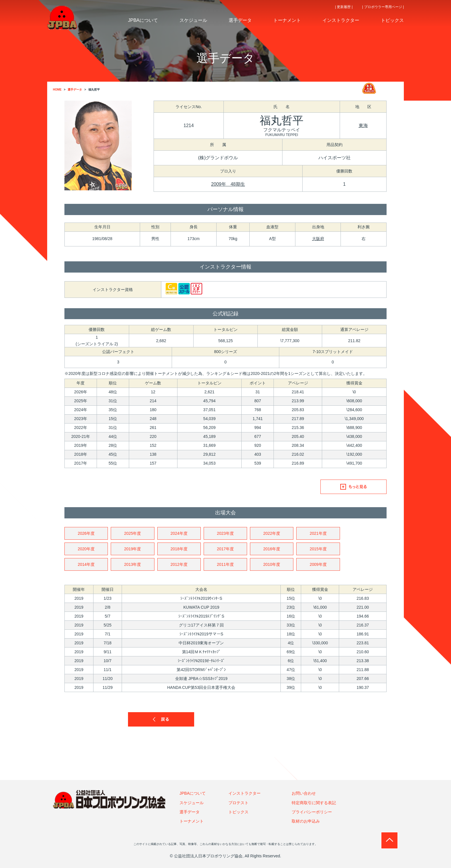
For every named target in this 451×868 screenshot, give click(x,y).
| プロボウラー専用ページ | (383, 7)
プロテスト (238, 803)
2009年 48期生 (228, 184)
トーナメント (192, 821)
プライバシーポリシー (312, 812)
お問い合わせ (304, 794)
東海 (363, 125)
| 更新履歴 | (344, 7)
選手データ (190, 812)
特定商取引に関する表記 (314, 803)
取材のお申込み (306, 821)
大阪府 (318, 239)
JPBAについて (193, 794)
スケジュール (192, 803)
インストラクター (244, 794)
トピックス (238, 812)
